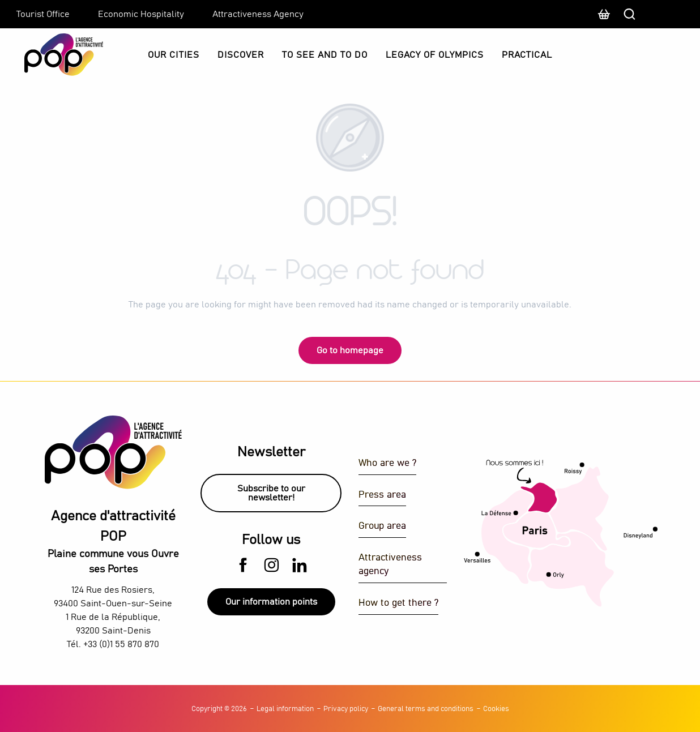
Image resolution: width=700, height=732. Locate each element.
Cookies (496, 709)
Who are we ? (387, 463)
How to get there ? (398, 603)
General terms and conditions (426, 709)
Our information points (271, 602)
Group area (382, 526)
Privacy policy (346, 709)
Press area (382, 495)
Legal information (285, 709)
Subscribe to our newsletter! (271, 493)
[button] (669, 14)
